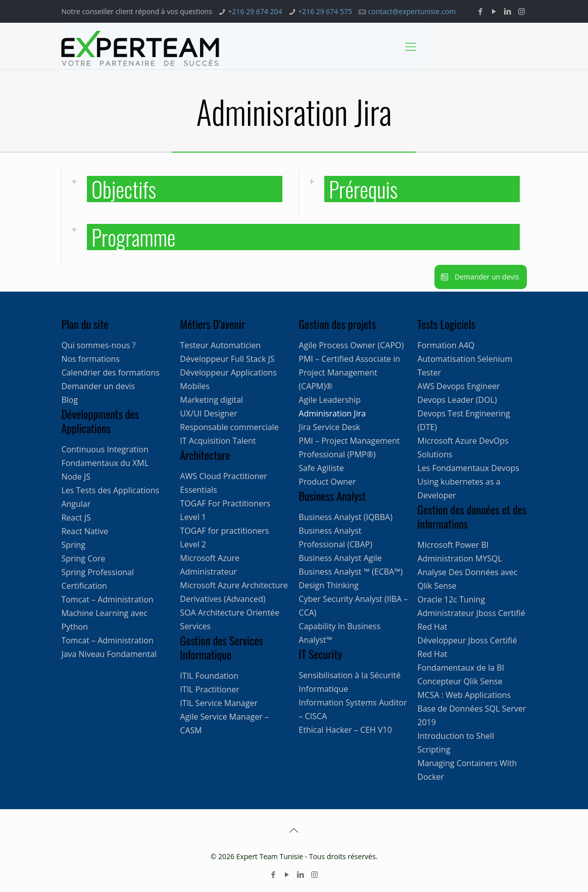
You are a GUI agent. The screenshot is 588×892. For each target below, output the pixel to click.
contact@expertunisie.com (412, 11)
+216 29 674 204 (255, 11)
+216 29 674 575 (325, 11)
